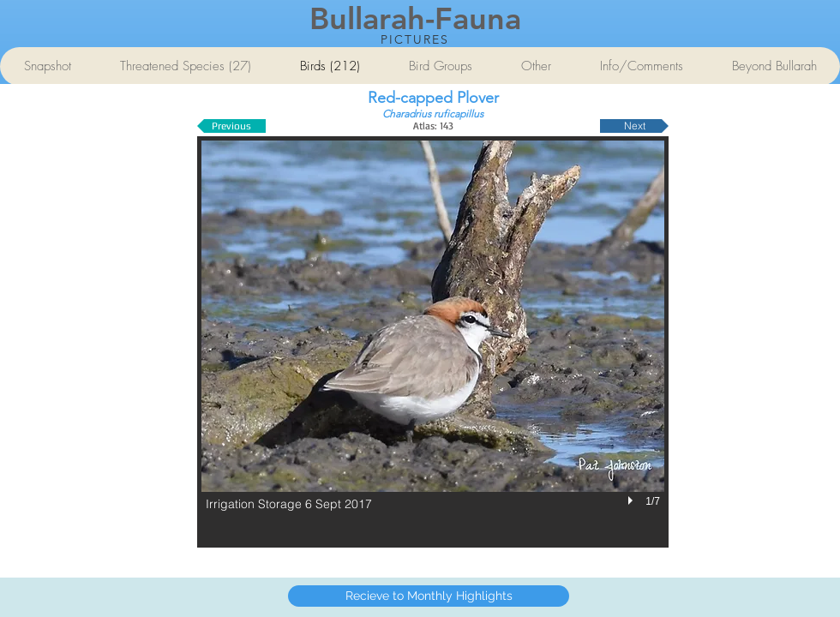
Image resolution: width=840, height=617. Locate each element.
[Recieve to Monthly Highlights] (429, 596)
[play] (633, 500)
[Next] (634, 126)
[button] (433, 342)
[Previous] (231, 126)
